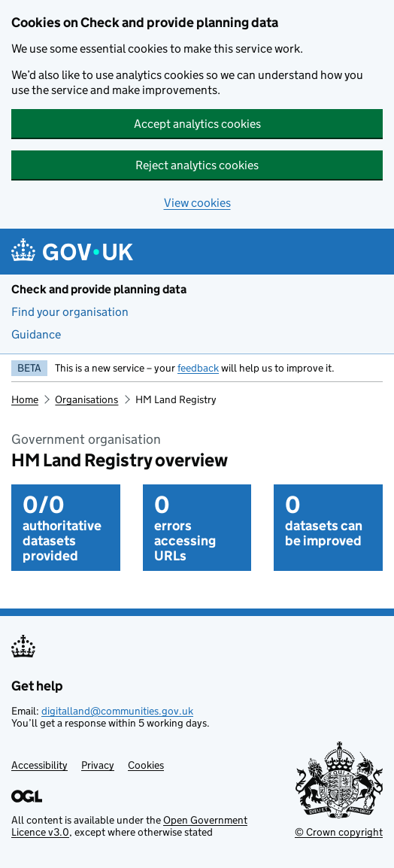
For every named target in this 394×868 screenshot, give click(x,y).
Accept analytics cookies (197, 124)
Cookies (146, 765)
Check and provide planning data (99, 289)
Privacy (98, 765)
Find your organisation (70, 312)
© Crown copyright (339, 832)
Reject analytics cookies (197, 165)
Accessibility (39, 765)
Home (25, 399)
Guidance (36, 334)
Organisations (86, 399)
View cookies (197, 203)
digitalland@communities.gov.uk (117, 711)
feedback (198, 368)
